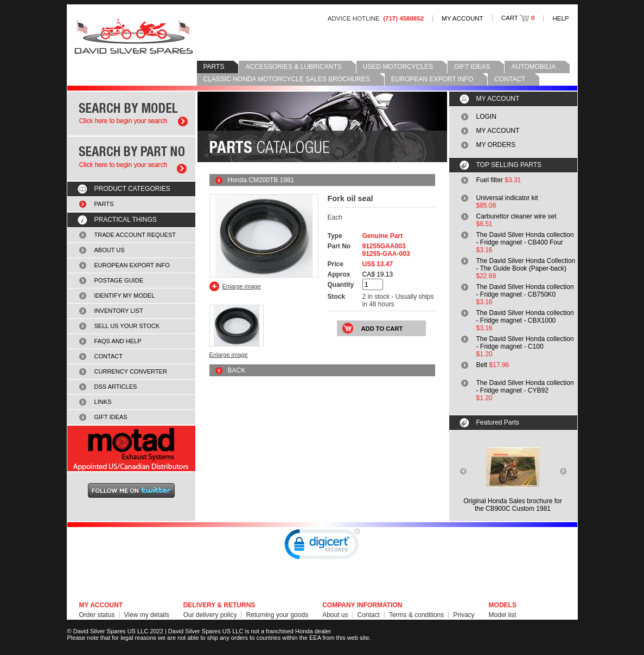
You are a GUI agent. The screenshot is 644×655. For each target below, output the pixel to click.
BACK (237, 370)
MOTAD (131, 448)
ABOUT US (110, 250)
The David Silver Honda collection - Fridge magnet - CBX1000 (525, 317)
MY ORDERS (496, 145)
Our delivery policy (210, 615)
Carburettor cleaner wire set (517, 216)
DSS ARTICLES (116, 387)
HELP (560, 18)
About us (335, 615)
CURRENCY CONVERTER (131, 371)
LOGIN (486, 117)
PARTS (214, 67)
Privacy (464, 615)
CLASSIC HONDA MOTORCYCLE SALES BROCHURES (287, 79)
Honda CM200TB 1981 (261, 180)
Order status (97, 615)
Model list (503, 615)
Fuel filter (490, 180)
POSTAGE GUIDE (119, 280)
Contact (369, 615)
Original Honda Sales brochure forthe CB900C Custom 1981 (512, 505)
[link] (322, 547)
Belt (482, 365)
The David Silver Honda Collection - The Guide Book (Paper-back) (526, 265)
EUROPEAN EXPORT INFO (432, 79)
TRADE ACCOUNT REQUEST (135, 235)
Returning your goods (277, 615)
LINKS (103, 402)
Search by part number (131, 159)
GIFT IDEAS (472, 67)
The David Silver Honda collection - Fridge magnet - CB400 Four (525, 239)
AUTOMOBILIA (533, 67)
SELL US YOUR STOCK (127, 326)
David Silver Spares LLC (134, 37)
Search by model (131, 114)
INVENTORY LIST (119, 311)
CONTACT (510, 79)
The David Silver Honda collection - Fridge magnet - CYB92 (525, 387)
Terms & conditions (416, 615)
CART (518, 18)
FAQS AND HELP (118, 341)
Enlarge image (242, 286)
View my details (147, 615)
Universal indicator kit (507, 198)
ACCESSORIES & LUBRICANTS (293, 67)
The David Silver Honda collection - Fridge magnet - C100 (525, 343)
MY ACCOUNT (463, 18)
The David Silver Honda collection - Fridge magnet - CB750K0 (525, 291)
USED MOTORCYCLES (398, 67)
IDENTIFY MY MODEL (125, 296)
